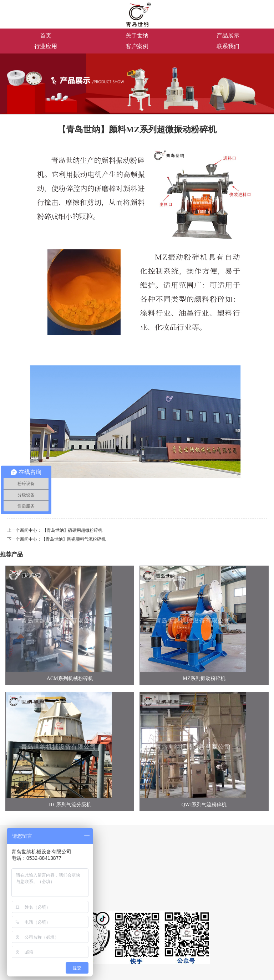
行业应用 (46, 46)
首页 (46, 35)
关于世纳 (137, 35)
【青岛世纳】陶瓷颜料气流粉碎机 (73, 539)
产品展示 (228, 35)
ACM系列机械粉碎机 (70, 678)
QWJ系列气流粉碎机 (204, 805)
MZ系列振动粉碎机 (204, 678)
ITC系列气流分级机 (70, 805)
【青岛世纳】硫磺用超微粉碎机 (72, 530)
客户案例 (137, 46)
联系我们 (228, 46)
